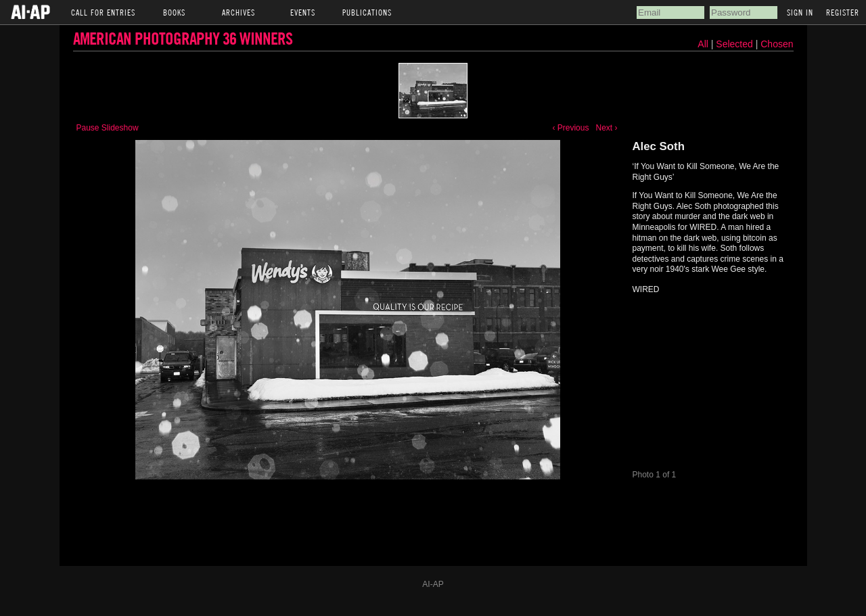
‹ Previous (570, 128)
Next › (606, 128)
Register (843, 12)
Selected (735, 44)
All (703, 44)
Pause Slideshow (108, 128)
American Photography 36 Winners (183, 38)
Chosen (777, 44)
